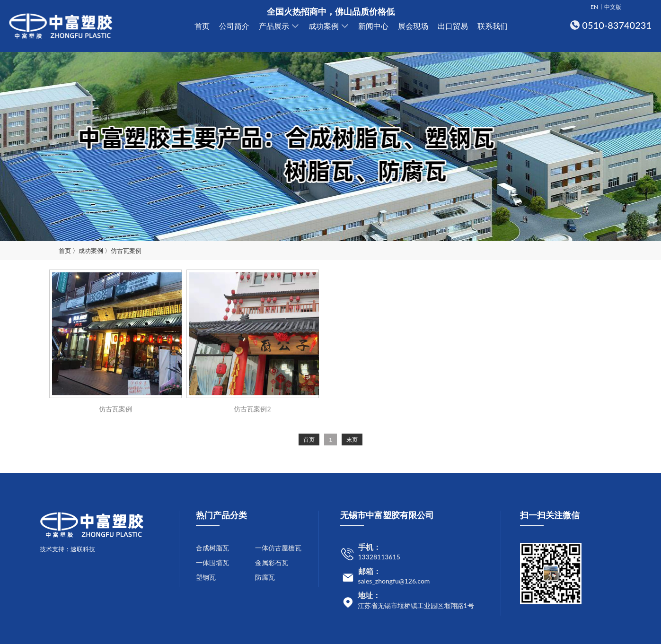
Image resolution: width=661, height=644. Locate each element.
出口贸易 (453, 26)
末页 (352, 439)
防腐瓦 (265, 577)
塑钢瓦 (206, 577)
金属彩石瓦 (272, 562)
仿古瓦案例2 (252, 409)
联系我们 (493, 26)
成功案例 (324, 26)
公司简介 (234, 26)
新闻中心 (373, 26)
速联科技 (83, 549)
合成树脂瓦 (212, 548)
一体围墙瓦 (212, 562)
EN (594, 7)
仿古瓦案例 (126, 251)
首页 (202, 26)
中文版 (613, 7)
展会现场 (413, 26)
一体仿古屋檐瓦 (278, 548)
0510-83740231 (617, 25)
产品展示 (274, 26)
